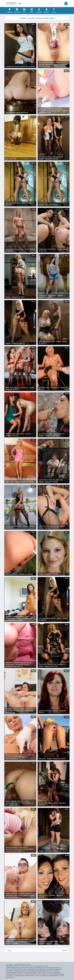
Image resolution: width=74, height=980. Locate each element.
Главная (9, 10)
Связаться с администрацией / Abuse (18, 964)
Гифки (54, 10)
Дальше (65, 950)
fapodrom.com (12, 4)
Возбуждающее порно (40, 966)
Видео (32, 10)
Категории (17, 10)
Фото (24, 10)
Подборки (39, 10)
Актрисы (46, 10)
